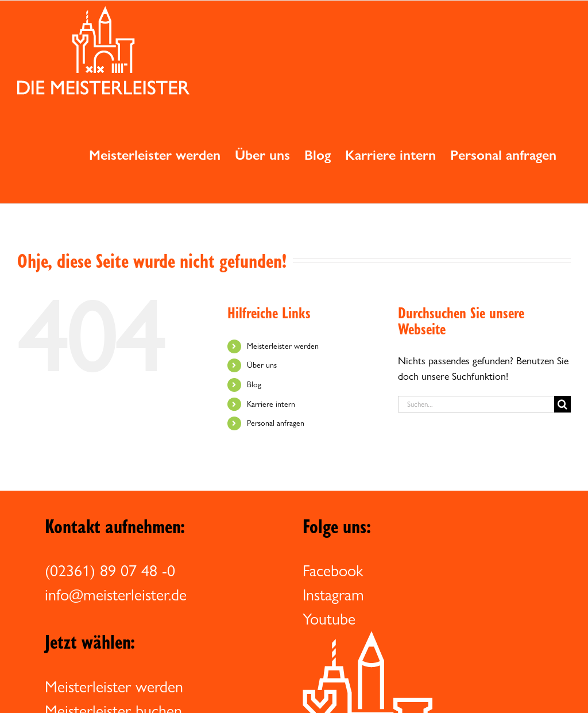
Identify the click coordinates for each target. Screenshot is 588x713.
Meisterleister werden (283, 346)
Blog (254, 384)
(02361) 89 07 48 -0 (110, 571)
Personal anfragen (276, 423)
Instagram (333, 595)
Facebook (333, 571)
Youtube (329, 619)
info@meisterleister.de (116, 595)
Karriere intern (271, 404)
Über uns (262, 365)
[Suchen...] (476, 404)
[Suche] (562, 404)
